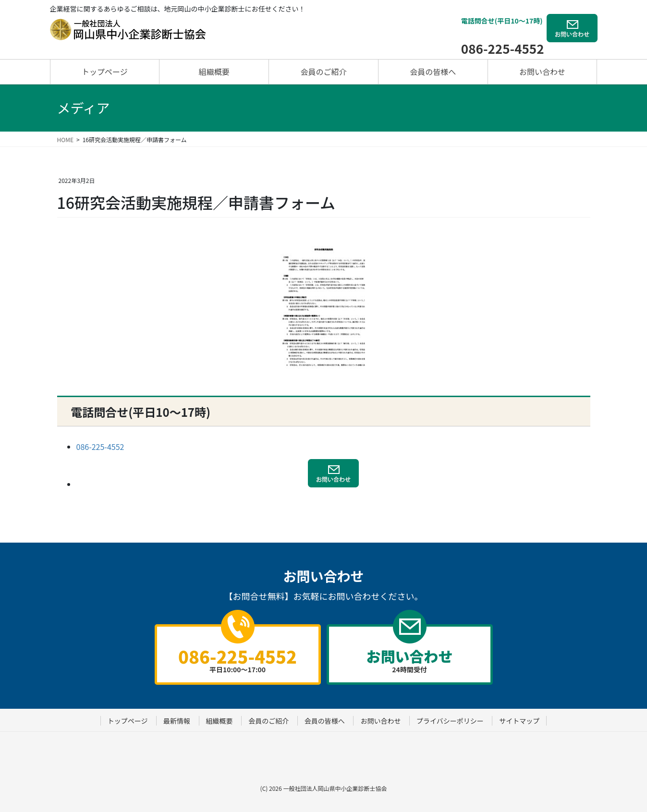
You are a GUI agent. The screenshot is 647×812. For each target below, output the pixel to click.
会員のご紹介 (269, 721)
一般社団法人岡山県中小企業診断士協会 (335, 788)
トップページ (128, 721)
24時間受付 (410, 660)
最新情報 (177, 721)
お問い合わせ (380, 721)
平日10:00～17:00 (238, 659)
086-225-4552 (503, 48)
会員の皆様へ (325, 721)
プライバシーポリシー (450, 721)
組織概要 (220, 721)
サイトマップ (519, 721)
